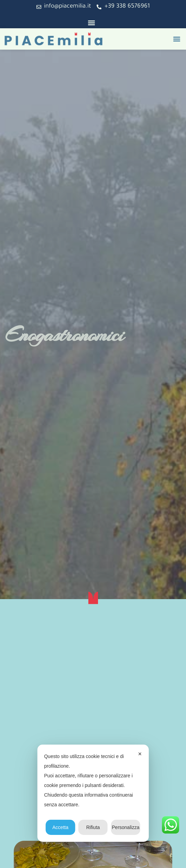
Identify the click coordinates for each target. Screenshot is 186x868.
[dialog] (93, 793)
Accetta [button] (60, 827)
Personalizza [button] (125, 827)
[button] (91, 23)
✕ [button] (140, 754)
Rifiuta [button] (93, 827)
